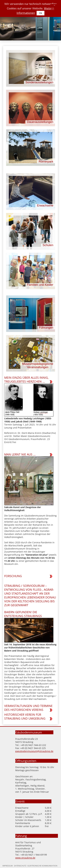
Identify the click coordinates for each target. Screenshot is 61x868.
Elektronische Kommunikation (42, 866)
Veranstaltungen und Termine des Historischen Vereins (28, 708)
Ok (41, 13)
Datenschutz (20, 866)
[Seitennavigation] (53, 7)
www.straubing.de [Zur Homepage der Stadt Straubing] (25, 858)
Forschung (13, 576)
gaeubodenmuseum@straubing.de (34, 751)
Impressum (8, 866)
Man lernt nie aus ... (20, 454)
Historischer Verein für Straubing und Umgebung (25, 716)
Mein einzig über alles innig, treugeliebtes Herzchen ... (26, 380)
